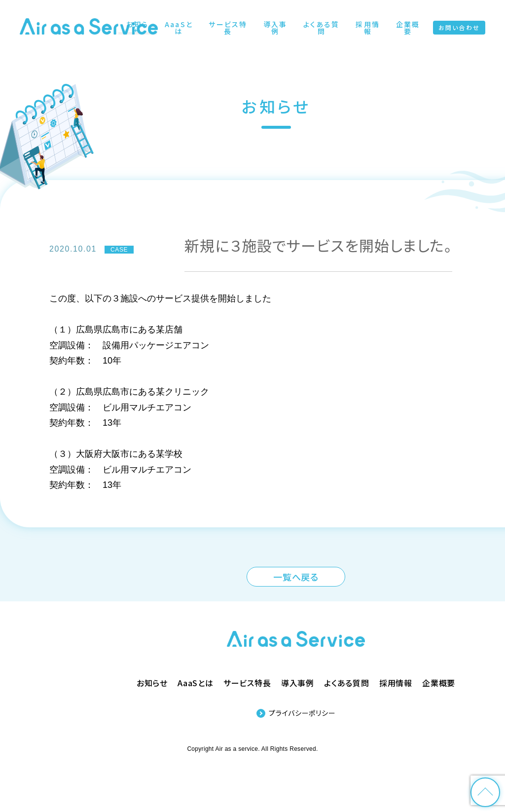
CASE (119, 250)
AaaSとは (196, 683)
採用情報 (396, 683)
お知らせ (152, 683)
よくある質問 (347, 683)
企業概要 (439, 683)
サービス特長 (247, 683)
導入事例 (298, 683)
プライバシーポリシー (302, 713)
